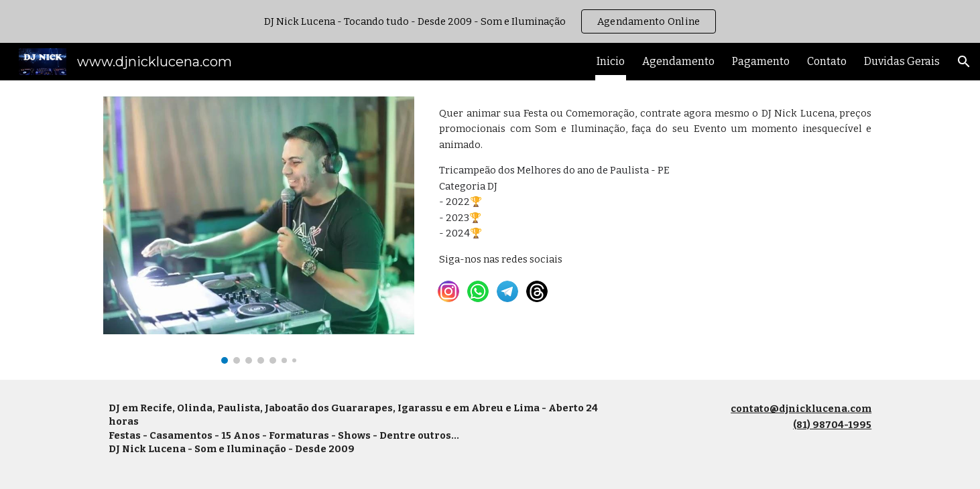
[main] (655, 187)
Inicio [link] (611, 61)
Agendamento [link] (678, 61)
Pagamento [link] (761, 61)
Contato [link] (827, 61)
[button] (964, 62)
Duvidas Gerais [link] (902, 61)
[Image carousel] (259, 230)
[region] (490, 21)
